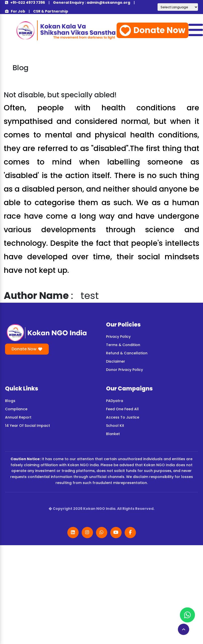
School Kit (115, 426)
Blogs (10, 401)
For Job (15, 11)
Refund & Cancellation (127, 353)
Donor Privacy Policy (124, 370)
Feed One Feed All (122, 409)
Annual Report (18, 417)
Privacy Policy (118, 337)
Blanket (113, 434)
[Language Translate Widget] (178, 7)
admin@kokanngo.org (108, 3)
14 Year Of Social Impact (28, 426)
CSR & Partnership (51, 11)
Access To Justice (123, 417)
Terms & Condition (123, 345)
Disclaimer (116, 361)
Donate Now (153, 30)
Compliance (16, 409)
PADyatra (115, 401)
